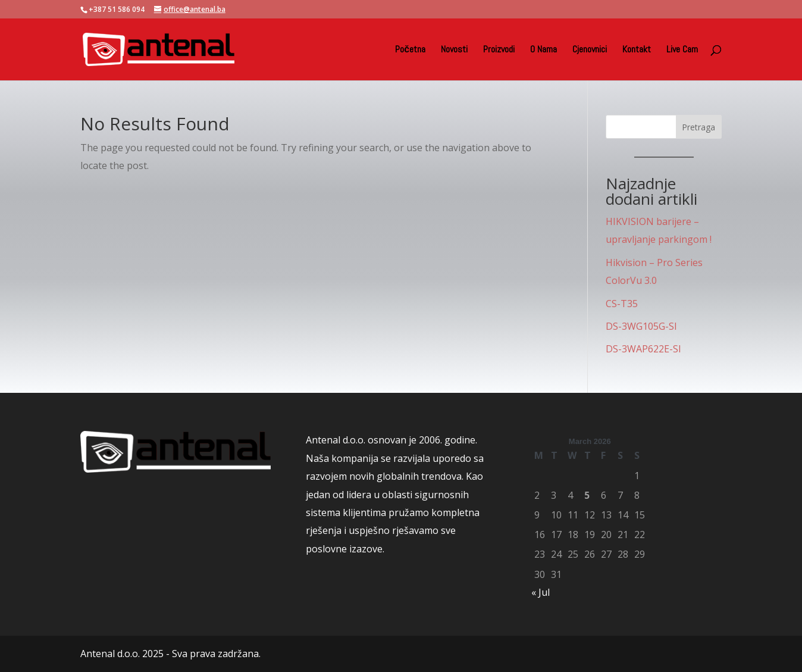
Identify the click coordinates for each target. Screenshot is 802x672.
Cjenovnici (590, 50)
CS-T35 (622, 304)
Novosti (454, 50)
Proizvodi (499, 50)
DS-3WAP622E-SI (643, 349)
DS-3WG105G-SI (641, 326)
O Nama (543, 50)
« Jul (541, 592)
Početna (410, 50)
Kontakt (637, 50)
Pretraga (698, 127)
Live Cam (682, 50)
